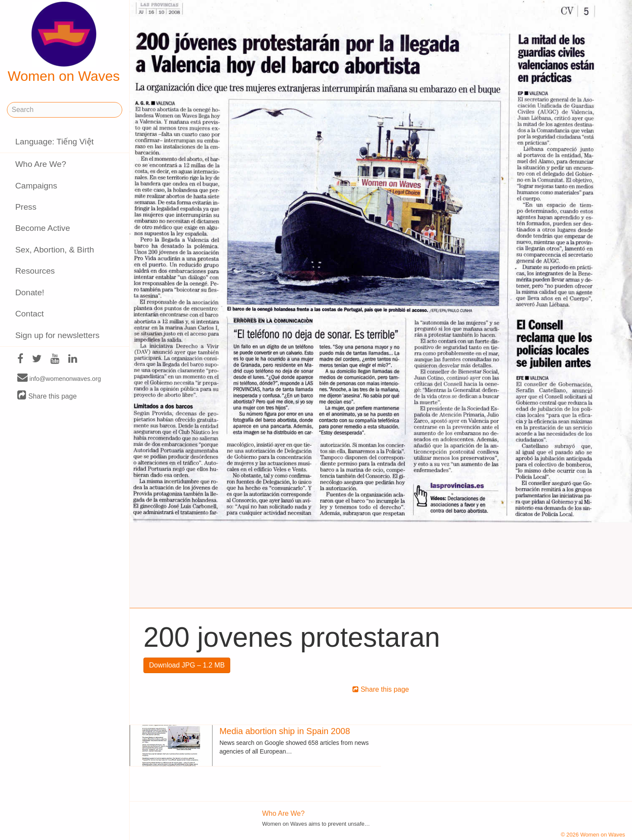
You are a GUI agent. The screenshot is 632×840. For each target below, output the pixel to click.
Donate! (30, 292)
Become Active (43, 228)
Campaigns (36, 186)
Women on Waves (64, 43)
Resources (35, 271)
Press (26, 207)
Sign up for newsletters (57, 335)
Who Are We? (41, 164)
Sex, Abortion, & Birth (54, 250)
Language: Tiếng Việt (54, 142)
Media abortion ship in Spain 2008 (285, 731)
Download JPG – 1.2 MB (187, 665)
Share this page (47, 396)
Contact (29, 314)
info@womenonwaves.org (59, 378)
